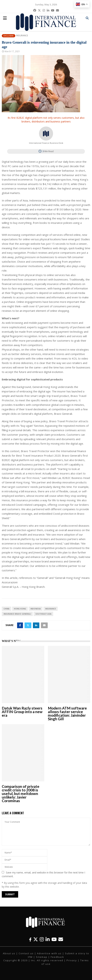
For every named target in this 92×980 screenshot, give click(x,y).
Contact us (26, 953)
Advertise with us (49, 953)
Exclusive (9, 36)
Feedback (57, 957)
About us (9, 953)
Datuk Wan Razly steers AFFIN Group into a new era (22, 712)
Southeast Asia (43, 614)
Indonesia (36, 609)
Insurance (22, 36)
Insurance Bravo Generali (17, 614)
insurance (51, 609)
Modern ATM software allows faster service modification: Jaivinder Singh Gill (67, 713)
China (6, 609)
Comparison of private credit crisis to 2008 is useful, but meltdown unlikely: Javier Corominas (21, 793)
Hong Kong (20, 609)
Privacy (72, 960)
